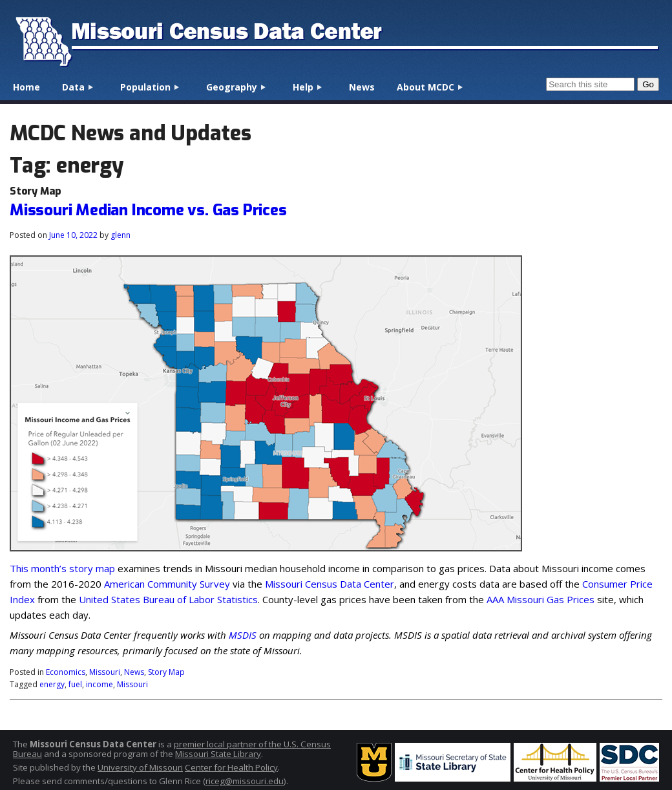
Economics (66, 672)
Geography (232, 87)
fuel (75, 684)
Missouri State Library (218, 754)
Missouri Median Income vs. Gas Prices (148, 210)
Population (145, 87)
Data (73, 87)
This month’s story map (62, 568)
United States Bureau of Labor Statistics (168, 599)
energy (52, 684)
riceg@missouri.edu (245, 781)
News (362, 87)
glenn (121, 235)
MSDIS (243, 635)
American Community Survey (167, 584)
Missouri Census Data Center (330, 584)
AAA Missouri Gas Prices (541, 599)
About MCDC (425, 87)
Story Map (166, 672)
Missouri (105, 672)
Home (26, 87)
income (100, 684)
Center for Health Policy (231, 767)
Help (303, 87)
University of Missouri (140, 767)
